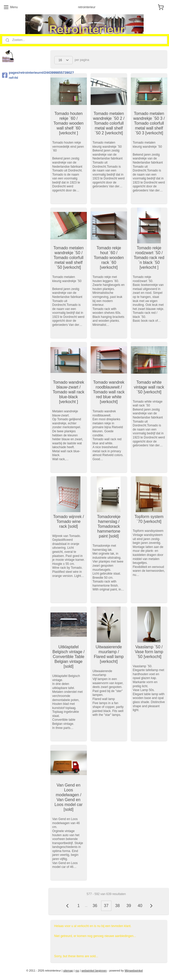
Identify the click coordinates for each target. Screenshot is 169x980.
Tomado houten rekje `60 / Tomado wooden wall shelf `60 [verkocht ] (68, 123)
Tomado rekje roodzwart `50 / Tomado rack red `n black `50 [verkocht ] (149, 257)
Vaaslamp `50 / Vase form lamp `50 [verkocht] (149, 651)
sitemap (68, 971)
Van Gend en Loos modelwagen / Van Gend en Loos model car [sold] (68, 797)
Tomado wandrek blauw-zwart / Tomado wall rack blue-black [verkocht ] (68, 392)
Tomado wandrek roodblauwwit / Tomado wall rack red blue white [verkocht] (109, 392)
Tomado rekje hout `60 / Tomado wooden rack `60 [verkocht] (109, 257)
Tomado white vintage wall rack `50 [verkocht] (149, 387)
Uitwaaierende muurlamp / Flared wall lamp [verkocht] (109, 654)
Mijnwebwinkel (134, 971)
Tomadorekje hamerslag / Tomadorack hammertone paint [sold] (109, 526)
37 (106, 906)
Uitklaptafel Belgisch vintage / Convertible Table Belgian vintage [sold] (68, 656)
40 (140, 906)
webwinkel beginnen (94, 971)
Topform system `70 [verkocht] (149, 519)
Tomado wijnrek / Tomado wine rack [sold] (68, 521)
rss (77, 971)
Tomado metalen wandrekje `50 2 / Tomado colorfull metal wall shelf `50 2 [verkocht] (109, 123)
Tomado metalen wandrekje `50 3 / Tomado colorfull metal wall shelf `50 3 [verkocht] (149, 123)
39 (129, 906)
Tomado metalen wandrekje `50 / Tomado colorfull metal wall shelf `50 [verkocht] (68, 257)
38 (117, 906)
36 (95, 906)
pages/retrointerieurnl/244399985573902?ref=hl (24, 75)
